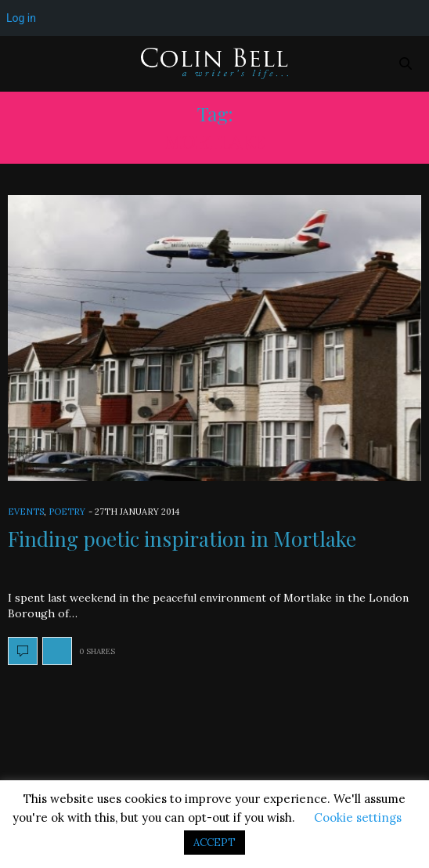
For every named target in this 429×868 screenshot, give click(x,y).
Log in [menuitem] (21, 18)
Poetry (67, 512)
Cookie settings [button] (358, 817)
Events (26, 512)
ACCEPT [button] (214, 843)
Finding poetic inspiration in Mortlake (182, 539)
